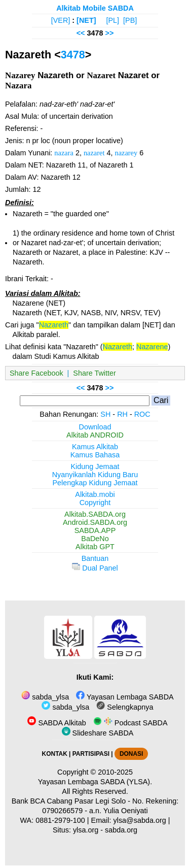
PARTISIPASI (91, 754)
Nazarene (152, 347)
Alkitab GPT (95, 547)
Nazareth (54, 325)
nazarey (126, 153)
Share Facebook (36, 373)
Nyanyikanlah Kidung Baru (95, 475)
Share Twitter (94, 373)
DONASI (131, 754)
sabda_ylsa (45, 697)
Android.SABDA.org (95, 522)
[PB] (130, 20)
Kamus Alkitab (95, 447)
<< (81, 33)
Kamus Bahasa (95, 455)
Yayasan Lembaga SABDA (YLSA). (95, 782)
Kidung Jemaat (95, 466)
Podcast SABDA (130, 723)
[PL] (112, 20)
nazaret (94, 153)
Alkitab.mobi (95, 494)
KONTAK (55, 754)
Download (95, 427)
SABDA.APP (95, 530)
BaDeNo (95, 539)
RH (122, 414)
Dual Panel (95, 568)
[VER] (61, 20)
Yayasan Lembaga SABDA (125, 697)
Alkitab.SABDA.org (95, 514)
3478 (73, 55)
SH (105, 414)
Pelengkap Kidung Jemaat (95, 483)
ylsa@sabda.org (140, 820)
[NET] (86, 20)
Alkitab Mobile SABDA (95, 8)
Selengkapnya (125, 707)
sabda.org (121, 830)
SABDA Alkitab (56, 723)
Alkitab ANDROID (95, 435)
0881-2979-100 (60, 820)
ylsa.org (86, 830)
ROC (142, 414)
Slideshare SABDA (98, 733)
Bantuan (95, 558)
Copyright (95, 503)
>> (110, 33)
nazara (64, 153)
